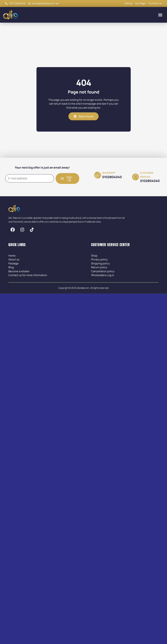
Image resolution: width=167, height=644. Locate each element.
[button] (160, 15)
